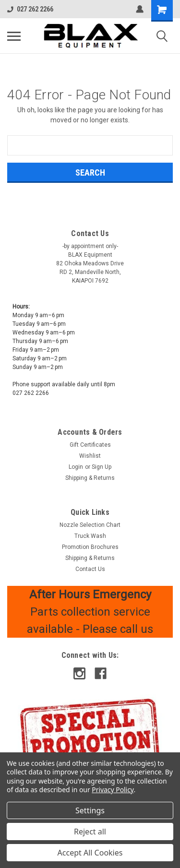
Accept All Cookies (90, 853)
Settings (90, 810)
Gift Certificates (90, 445)
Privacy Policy (113, 790)
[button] (90, 736)
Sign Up (102, 467)
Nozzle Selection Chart (90, 525)
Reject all (90, 832)
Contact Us (90, 569)
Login (76, 467)
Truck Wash (90, 536)
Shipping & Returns (90, 478)
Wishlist (90, 456)
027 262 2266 (30, 9)
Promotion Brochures (90, 547)
